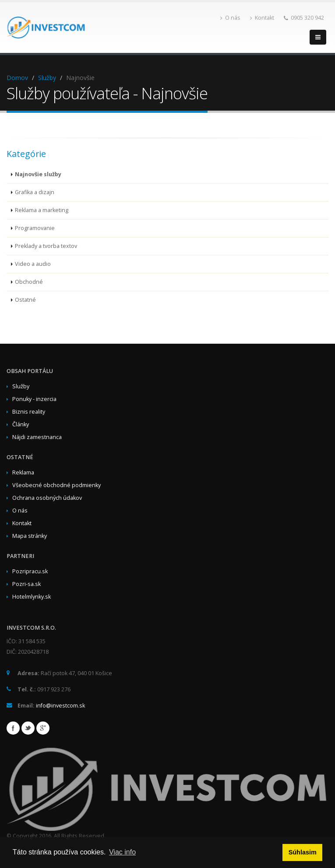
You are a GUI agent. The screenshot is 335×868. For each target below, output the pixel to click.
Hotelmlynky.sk (32, 597)
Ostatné (25, 300)
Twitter (28, 728)
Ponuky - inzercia (34, 399)
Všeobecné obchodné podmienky (56, 485)
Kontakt (262, 18)
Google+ (43, 728)
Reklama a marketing (42, 210)
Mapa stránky (30, 536)
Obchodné (29, 282)
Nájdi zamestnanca (37, 437)
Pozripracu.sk (30, 571)
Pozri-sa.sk (26, 584)
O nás (230, 18)
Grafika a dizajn (35, 192)
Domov (17, 78)
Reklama (23, 472)
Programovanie (35, 228)
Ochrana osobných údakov (47, 498)
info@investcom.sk (60, 706)
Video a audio (33, 264)
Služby (47, 78)
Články (21, 424)
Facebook (13, 728)
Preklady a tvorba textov (46, 246)
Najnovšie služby (38, 174)
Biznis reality (29, 412)
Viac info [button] (122, 852)
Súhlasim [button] (303, 852)
